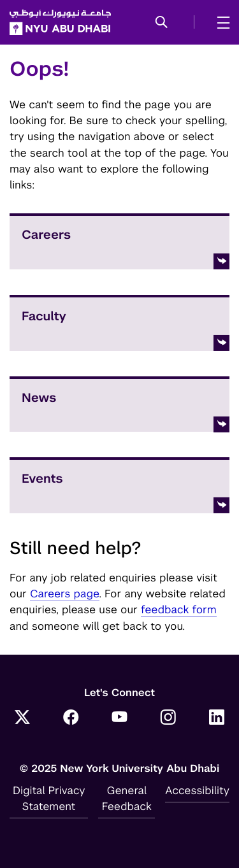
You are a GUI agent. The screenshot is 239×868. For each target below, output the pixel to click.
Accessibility (197, 790)
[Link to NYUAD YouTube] (120, 718)
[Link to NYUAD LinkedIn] (217, 718)
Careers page (65, 594)
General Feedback (127, 798)
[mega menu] (220, 22)
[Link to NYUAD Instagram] (168, 718)
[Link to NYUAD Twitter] (22, 718)
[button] (162, 23)
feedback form (179, 609)
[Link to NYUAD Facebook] (71, 718)
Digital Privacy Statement (49, 798)
